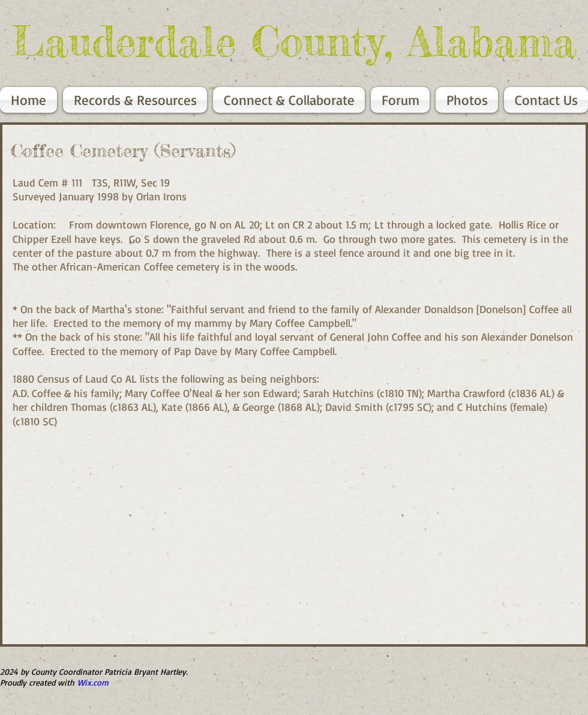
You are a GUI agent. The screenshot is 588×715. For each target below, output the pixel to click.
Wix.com (93, 682)
